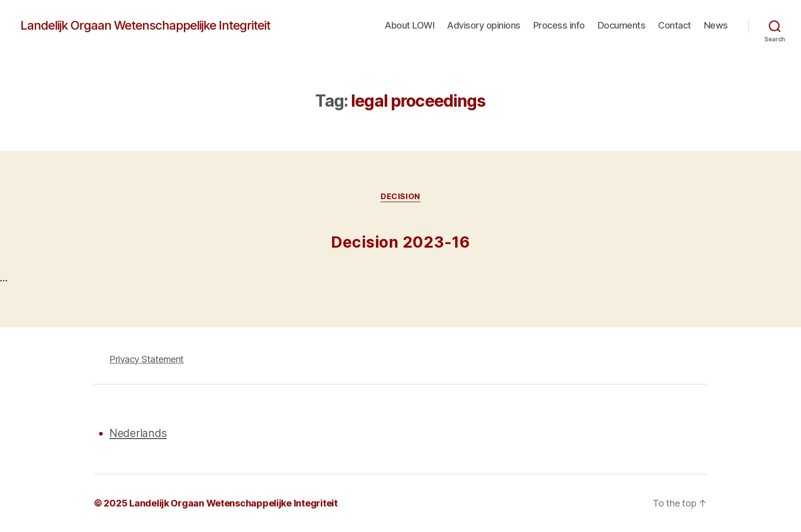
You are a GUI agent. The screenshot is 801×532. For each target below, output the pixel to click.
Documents (622, 25)
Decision (400, 197)
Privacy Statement (147, 359)
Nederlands (138, 433)
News (716, 25)
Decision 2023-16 (400, 242)
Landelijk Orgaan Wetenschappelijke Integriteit (145, 26)
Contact (675, 25)
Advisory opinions (484, 25)
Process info (559, 25)
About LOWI (409, 25)
